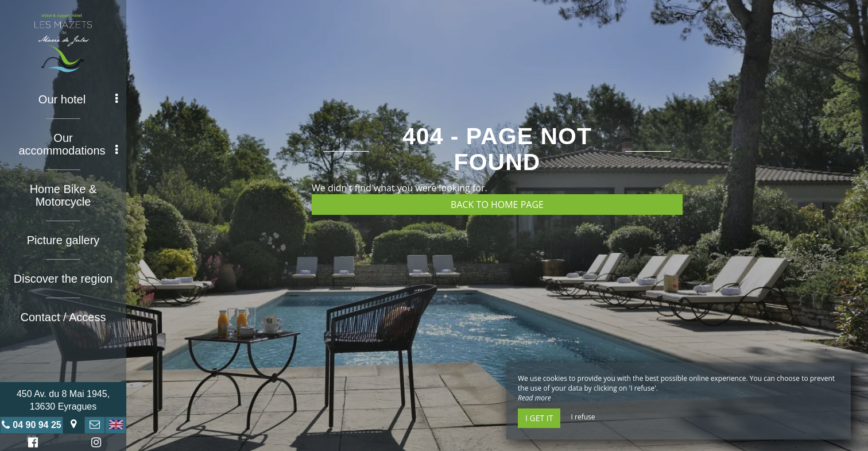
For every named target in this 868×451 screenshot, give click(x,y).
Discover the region (63, 279)
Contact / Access (63, 317)
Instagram (94, 444)
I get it (539, 418)
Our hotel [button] (78, 99)
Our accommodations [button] (68, 144)
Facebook (31, 444)
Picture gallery (63, 240)
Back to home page (497, 205)
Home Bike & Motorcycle (63, 195)
